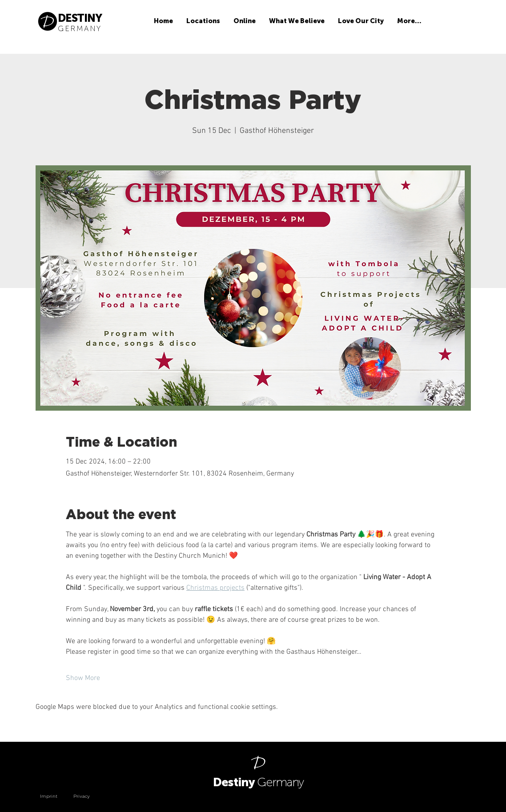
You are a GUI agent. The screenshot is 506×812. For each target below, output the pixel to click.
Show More (83, 678)
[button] (203, 21)
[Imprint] (55, 796)
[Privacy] (92, 796)
